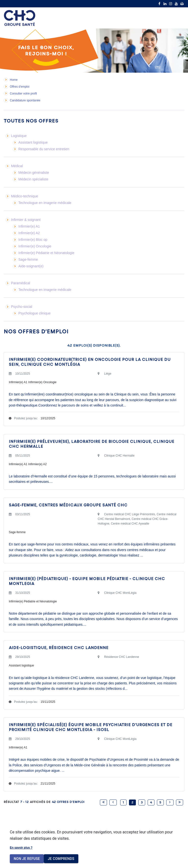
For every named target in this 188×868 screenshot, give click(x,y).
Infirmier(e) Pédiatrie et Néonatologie (46, 253)
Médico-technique (25, 196)
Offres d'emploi (20, 87)
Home (14, 80)
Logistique (19, 136)
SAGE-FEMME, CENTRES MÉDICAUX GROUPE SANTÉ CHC (68, 505)
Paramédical (21, 283)
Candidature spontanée (25, 100)
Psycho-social (22, 307)
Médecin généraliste (34, 173)
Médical (17, 166)
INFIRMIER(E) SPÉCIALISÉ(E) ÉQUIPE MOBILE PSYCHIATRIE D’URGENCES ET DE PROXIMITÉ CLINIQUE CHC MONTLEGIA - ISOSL (91, 727)
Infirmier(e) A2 (29, 233)
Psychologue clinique (35, 313)
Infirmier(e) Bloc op (33, 240)
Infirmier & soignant (26, 220)
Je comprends (61, 859)
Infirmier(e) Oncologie (35, 246)
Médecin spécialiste (33, 179)
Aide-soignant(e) (31, 266)
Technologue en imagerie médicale (45, 203)
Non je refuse (27, 859)
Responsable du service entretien (44, 149)
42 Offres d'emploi (68, 802)
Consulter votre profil (23, 94)
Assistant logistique (33, 142)
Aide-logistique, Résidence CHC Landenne (59, 648)
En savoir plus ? (21, 848)
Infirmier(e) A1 (29, 226)
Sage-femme (28, 259)
